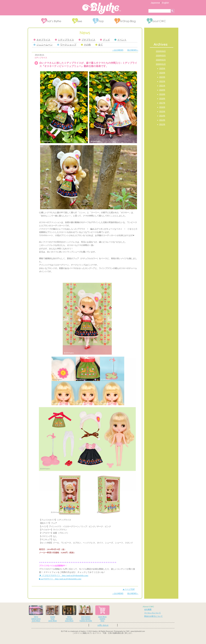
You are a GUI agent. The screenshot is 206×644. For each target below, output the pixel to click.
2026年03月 (161, 56)
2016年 (162, 107)
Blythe (102, 8)
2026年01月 (161, 64)
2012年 (162, 124)
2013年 (162, 120)
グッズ (105, 40)
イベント (120, 40)
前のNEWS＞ (133, 50)
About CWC (148, 607)
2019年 (162, 94)
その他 (86, 45)
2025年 (162, 69)
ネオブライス (42, 40)
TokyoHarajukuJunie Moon (69, 614)
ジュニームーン (43, 45)
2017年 (162, 103)
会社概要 (148, 609)
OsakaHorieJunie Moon (53, 614)
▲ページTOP (129, 589)
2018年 (162, 99)
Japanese (155, 3)
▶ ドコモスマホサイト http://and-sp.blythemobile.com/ (64, 575)
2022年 (162, 81)
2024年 (162, 73)
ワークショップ (67, 45)
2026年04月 (161, 51)
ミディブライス (64, 40)
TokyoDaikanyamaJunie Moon (36, 614)
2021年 (162, 86)
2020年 (162, 90)
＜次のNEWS (118, 50)
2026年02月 (161, 60)
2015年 (162, 112)
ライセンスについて (153, 613)
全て (99, 45)
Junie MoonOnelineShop (102, 614)
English (165, 3)
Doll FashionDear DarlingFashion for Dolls (86, 614)
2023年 (162, 77)
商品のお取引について (153, 616)
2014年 (162, 116)
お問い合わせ (103, 625)
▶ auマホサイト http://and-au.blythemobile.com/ (60, 579)
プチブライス (87, 40)
